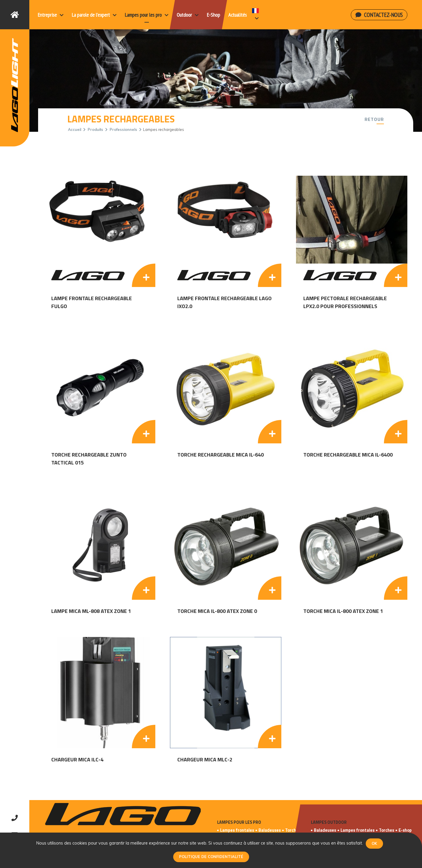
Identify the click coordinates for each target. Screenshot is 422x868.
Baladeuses (270, 830)
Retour (374, 119)
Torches (293, 830)
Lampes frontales (237, 830)
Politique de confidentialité (211, 857)
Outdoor (188, 15)
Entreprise (51, 15)
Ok (374, 843)
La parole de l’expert (94, 15)
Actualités (238, 15)
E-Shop (213, 15)
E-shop (405, 830)
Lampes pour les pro (147, 15)
